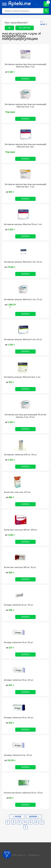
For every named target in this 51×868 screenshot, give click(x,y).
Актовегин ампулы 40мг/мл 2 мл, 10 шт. (23, 262)
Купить (25, 79)
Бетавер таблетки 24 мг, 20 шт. (19, 680)
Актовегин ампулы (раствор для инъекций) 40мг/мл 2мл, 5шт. (26, 146)
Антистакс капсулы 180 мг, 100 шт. (21, 530)
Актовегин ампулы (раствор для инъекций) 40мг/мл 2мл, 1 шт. (26, 106)
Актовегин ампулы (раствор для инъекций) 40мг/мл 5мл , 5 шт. (26, 186)
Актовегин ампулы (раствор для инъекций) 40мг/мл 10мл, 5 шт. (26, 66)
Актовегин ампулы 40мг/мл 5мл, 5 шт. (22, 377)
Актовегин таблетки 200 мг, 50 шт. (21, 455)
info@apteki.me (34, 855)
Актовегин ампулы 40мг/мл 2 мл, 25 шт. (23, 299)
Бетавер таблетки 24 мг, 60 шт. (19, 718)
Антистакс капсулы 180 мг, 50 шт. (20, 567)
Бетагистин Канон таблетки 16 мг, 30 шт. (24, 793)
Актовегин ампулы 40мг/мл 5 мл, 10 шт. (23, 339)
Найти (46, 11)
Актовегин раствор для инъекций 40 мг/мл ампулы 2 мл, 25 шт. (25, 416)
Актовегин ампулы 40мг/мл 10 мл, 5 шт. (23, 224)
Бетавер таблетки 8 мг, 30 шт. (18, 755)
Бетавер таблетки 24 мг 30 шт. (19, 642)
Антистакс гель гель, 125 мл (17, 492)
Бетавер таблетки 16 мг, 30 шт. (19, 605)
